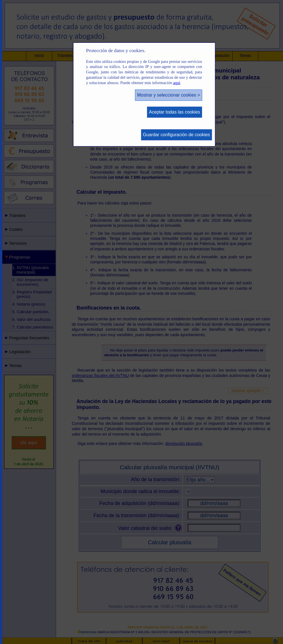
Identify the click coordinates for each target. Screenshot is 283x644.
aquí (177, 83)
